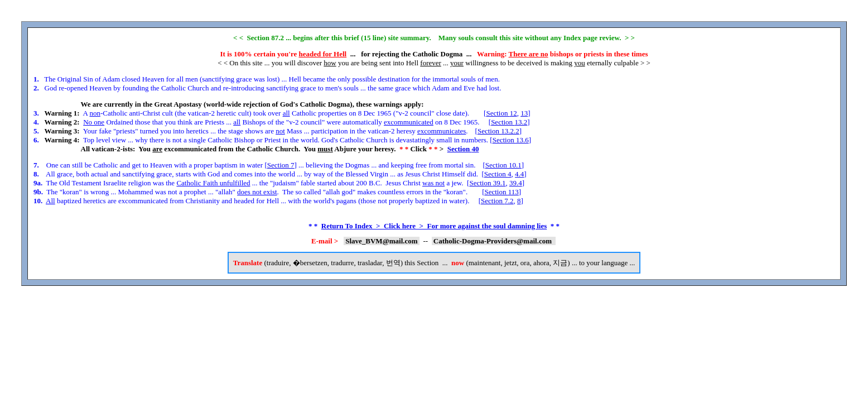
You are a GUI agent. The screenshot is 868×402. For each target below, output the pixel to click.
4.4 (519, 174)
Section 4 (498, 174)
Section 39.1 (487, 183)
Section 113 (501, 192)
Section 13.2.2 (498, 131)
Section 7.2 (497, 201)
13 (524, 113)
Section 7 (281, 165)
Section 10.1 (503, 165)
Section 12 (501, 113)
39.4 (516, 183)
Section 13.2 (509, 122)
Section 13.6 (511, 140)
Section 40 (463, 149)
